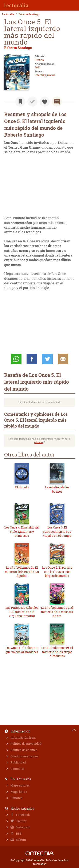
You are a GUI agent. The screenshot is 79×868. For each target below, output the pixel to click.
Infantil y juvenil (45, 75)
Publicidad (18, 762)
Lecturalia (8, 14)
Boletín (21, 840)
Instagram (23, 827)
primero (38, 442)
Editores (16, 798)
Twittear (47, 359)
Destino (39, 60)
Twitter (21, 821)
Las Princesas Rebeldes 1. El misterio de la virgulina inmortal (22, 612)
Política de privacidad (26, 744)
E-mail (63, 359)
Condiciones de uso (24, 756)
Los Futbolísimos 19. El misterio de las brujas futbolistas (57, 652)
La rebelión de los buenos (57, 489)
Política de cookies (24, 750)
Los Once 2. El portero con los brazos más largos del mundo (57, 572)
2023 (38, 67)
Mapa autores (20, 785)
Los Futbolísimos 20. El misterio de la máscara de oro (57, 612)
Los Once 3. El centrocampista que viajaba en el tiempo (57, 531)
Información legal (23, 737)
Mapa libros (19, 792)
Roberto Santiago (29, 14)
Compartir (32, 359)
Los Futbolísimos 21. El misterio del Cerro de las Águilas (22, 572)
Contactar (17, 769)
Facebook (23, 815)
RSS (19, 833)
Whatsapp (16, 359)
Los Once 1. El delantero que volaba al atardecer (22, 650)
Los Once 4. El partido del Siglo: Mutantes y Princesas (22, 531)
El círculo (22, 487)
